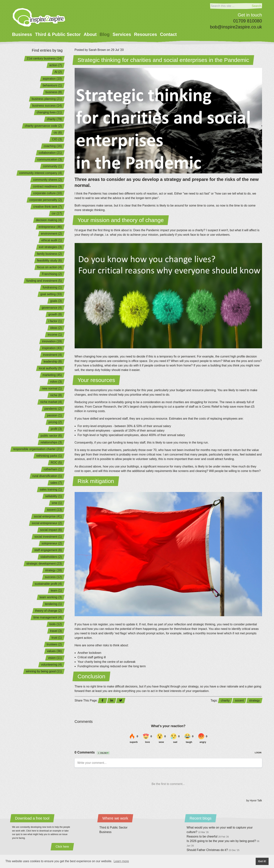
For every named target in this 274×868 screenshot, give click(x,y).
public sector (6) (51, 436)
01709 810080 (248, 21)
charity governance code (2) (43, 126)
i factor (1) (55, 321)
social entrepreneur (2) (47, 523)
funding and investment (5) (44, 281)
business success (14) (47, 106)
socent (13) (54, 510)
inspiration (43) (52, 348)
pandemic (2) (53, 409)
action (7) (56, 65)
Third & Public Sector (58, 34)
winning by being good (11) (44, 671)
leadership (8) (53, 362)
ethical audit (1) (52, 240)
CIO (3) (57, 139)
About (90, 34)
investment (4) (52, 355)
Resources (146, 34)
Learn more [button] (121, 861)
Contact (168, 34)
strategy (254, 700)
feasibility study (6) (49, 260)
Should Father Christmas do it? (213, 850)
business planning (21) (47, 99)
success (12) (53, 577)
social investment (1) (48, 537)
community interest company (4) (41, 173)
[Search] (231, 6)
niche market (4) (51, 402)
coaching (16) (53, 146)
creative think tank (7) (48, 207)
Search (257, 6)
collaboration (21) (50, 153)
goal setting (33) (51, 294)
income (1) (55, 335)
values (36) (54, 651)
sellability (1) (54, 496)
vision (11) (55, 658)
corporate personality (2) (46, 200)
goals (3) (56, 301)
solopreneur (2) (52, 543)
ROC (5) (56, 463)
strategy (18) (53, 570)
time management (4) (48, 617)
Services (122, 34)
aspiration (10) (52, 79)
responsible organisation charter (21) (37, 449)
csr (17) (57, 213)
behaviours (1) (52, 85)
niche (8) (56, 395)
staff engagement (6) (48, 550)
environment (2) (51, 234)
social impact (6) (51, 530)
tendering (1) (53, 604)
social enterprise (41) (48, 516)
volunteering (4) (51, 665)
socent (239, 700)
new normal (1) (52, 388)
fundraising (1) (52, 287)
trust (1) (57, 638)
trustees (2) (54, 644)
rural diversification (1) (47, 476)
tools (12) (56, 624)
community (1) (52, 166)
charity (225, 700)
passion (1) (54, 415)
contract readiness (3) (47, 186)
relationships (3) (51, 442)
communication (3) (50, 159)
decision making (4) (49, 220)
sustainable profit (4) (48, 584)
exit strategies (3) (50, 247)
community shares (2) (48, 180)
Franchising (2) (52, 274)
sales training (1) (51, 489)
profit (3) (56, 429)
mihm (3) (56, 382)
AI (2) (58, 72)
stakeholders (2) (51, 557)
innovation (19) (52, 341)
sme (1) (57, 503)
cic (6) (58, 133)
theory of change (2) (48, 611)
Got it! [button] (262, 861)
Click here (62, 847)
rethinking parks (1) (49, 456)
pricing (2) (55, 422)
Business (22, 34)
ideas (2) (56, 328)
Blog (105, 34)
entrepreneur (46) (50, 227)
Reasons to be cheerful (208, 836)
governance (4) (52, 308)
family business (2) (49, 254)
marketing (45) (52, 375)
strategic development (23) (44, 564)
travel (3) (56, 631)
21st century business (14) (44, 58)
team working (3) (51, 597)
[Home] (39, 17)
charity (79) (54, 119)
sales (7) (56, 483)
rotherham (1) (53, 469)
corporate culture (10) (48, 193)
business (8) (54, 92)
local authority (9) (50, 368)
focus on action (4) (50, 267)
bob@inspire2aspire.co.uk (236, 27)
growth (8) (55, 314)
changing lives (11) (49, 112)
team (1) (56, 590)
